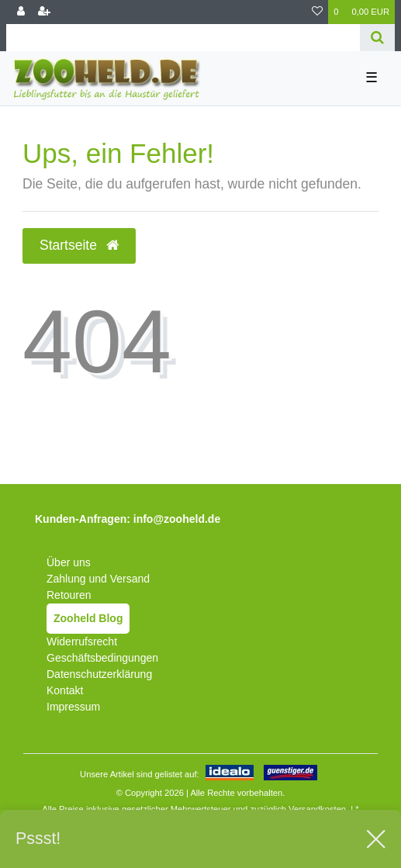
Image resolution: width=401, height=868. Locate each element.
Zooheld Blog (88, 618)
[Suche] (377, 38)
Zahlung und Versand (98, 579)
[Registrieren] (44, 12)
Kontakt (65, 690)
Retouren (69, 595)
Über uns (69, 562)
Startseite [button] (79, 245)
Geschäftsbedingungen (102, 658)
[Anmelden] (21, 12)
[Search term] (183, 38)
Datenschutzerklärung (99, 674)
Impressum (73, 707)
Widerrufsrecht (82, 641)
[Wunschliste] (317, 12)
